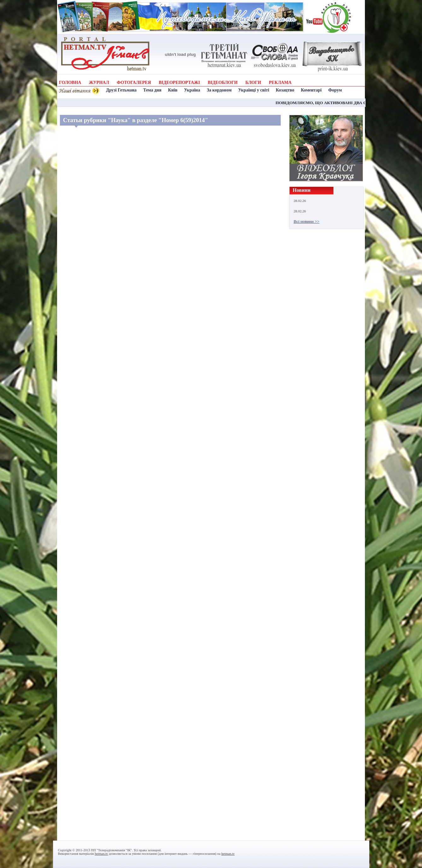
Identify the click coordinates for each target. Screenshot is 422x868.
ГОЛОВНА (70, 83)
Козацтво (285, 90)
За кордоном (219, 90)
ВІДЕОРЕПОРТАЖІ (179, 83)
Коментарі (311, 90)
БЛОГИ (253, 83)
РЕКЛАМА (280, 83)
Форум (335, 90)
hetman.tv (101, 854)
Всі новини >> (307, 221)
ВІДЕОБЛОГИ (223, 83)
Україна (192, 90)
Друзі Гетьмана (121, 90)
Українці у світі (254, 90)
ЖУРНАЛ (99, 83)
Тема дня (152, 90)
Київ (173, 90)
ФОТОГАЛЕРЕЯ (134, 83)
